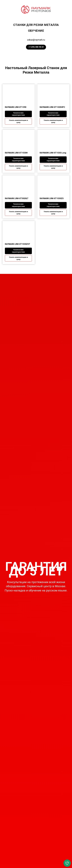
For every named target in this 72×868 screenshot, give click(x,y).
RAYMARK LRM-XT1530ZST (18, 244)
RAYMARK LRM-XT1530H (16, 153)
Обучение (36, 31)
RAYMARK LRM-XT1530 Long (53, 153)
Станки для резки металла (36, 25)
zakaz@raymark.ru (36, 40)
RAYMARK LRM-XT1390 (16, 107)
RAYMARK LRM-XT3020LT (17, 198)
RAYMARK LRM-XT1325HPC (52, 107)
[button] (18, 121)
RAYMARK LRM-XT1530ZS (52, 198)
